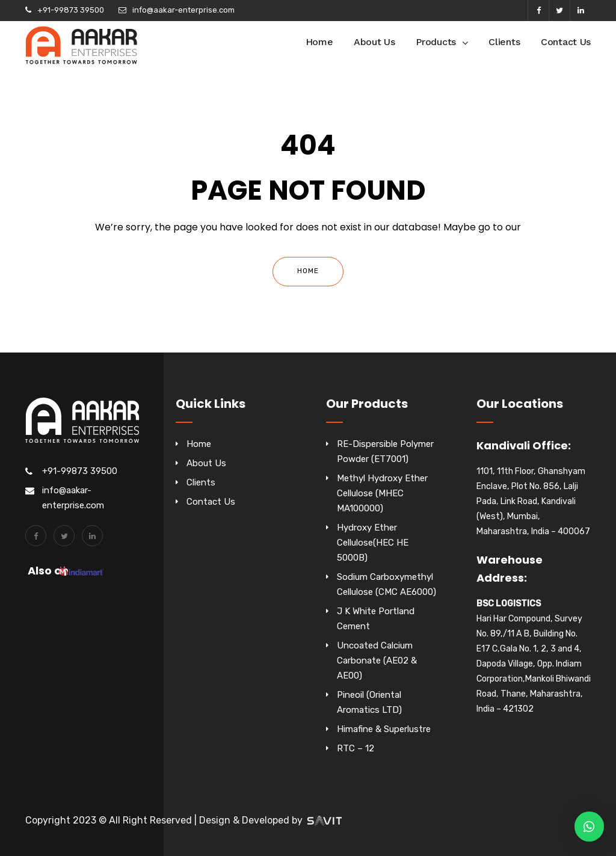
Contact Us (566, 42)
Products (436, 42)
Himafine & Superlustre (384, 729)
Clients (504, 42)
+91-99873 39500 (71, 10)
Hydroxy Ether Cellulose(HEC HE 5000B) (373, 543)
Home (319, 42)
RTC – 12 (356, 748)
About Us (374, 42)
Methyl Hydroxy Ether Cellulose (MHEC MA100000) (382, 493)
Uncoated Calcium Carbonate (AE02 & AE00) (377, 660)
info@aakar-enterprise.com (183, 10)
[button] (589, 827)
